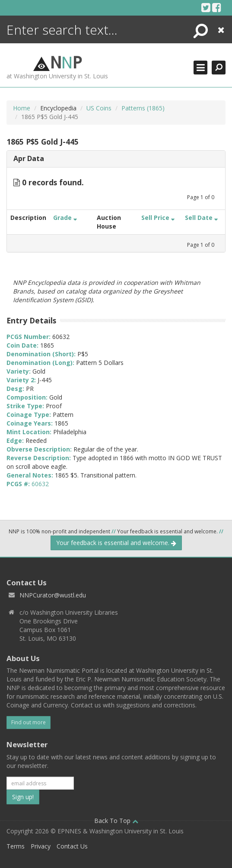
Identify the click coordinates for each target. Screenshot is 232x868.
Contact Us (72, 846)
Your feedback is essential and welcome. (116, 543)
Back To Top (116, 821)
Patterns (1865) (143, 108)
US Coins (99, 108)
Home (22, 108)
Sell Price (158, 218)
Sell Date (201, 218)
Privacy (41, 846)
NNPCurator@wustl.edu (53, 595)
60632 (40, 484)
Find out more (29, 722)
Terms (16, 846)
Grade (65, 218)
